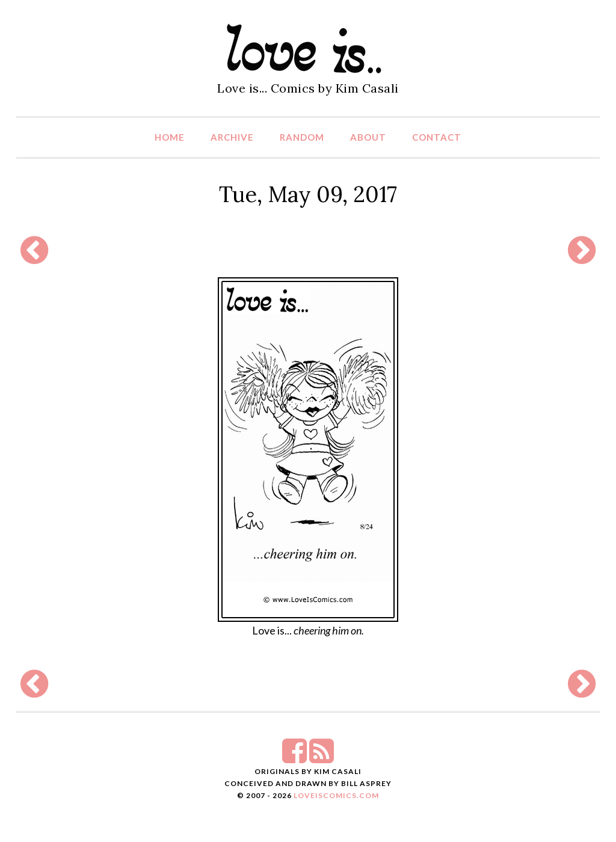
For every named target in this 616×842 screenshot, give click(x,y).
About (368, 137)
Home (170, 137)
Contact (437, 137)
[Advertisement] (308, 250)
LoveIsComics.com (336, 795)
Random (302, 137)
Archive (232, 137)
